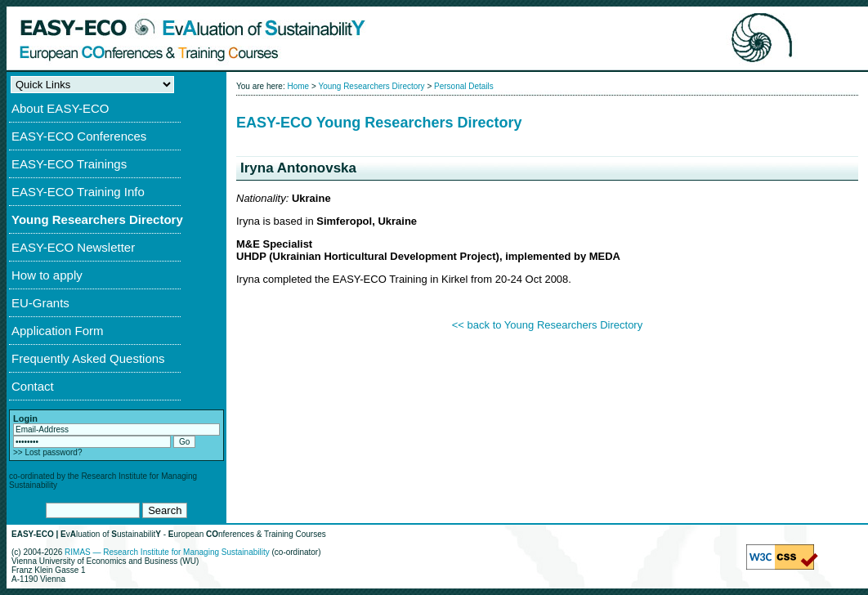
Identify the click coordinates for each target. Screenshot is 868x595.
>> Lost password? (48, 452)
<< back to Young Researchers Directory (547, 325)
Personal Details (464, 86)
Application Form (58, 331)
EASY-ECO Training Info (78, 192)
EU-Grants (40, 303)
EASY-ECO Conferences (79, 136)
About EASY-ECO (60, 108)
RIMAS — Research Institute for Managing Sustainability (167, 552)
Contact (33, 386)
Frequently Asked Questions (88, 358)
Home (298, 86)
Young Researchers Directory (97, 219)
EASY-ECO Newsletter (73, 247)
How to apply (47, 275)
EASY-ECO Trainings (69, 164)
